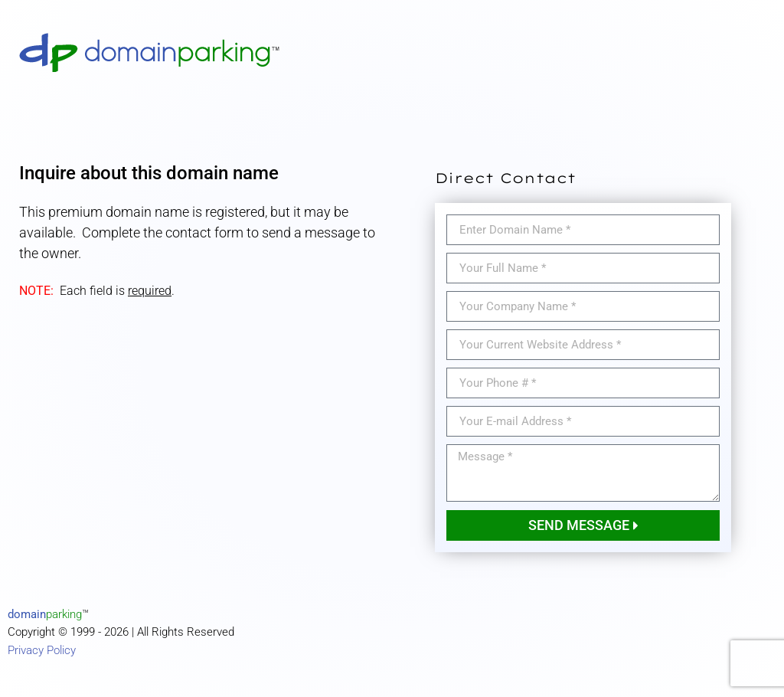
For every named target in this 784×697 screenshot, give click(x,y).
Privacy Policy (42, 650)
